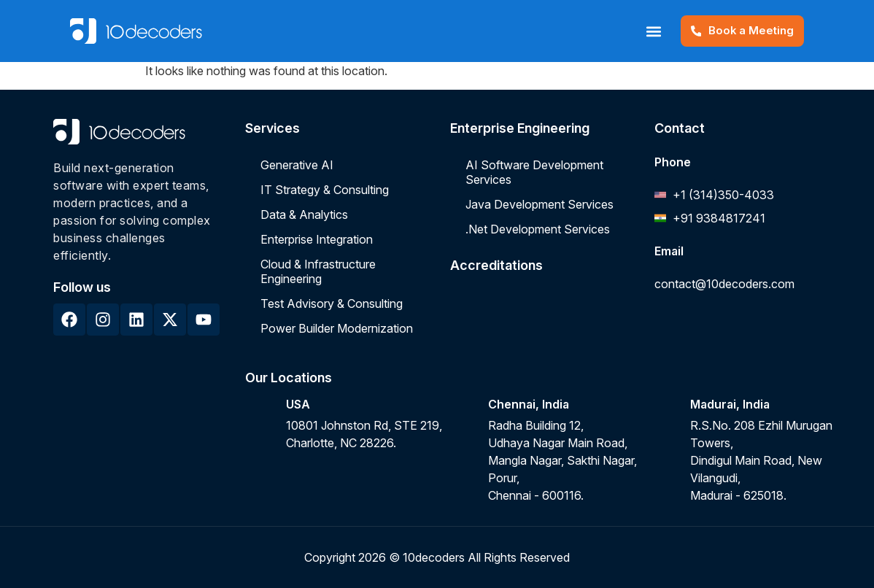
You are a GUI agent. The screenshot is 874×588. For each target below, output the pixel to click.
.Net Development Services (538, 229)
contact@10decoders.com (724, 284)
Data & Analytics (304, 214)
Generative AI (297, 165)
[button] (653, 31)
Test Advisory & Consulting (332, 303)
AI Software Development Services (534, 172)
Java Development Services (540, 204)
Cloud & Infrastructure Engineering (318, 271)
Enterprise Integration (317, 239)
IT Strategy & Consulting (325, 190)
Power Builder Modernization (337, 328)
